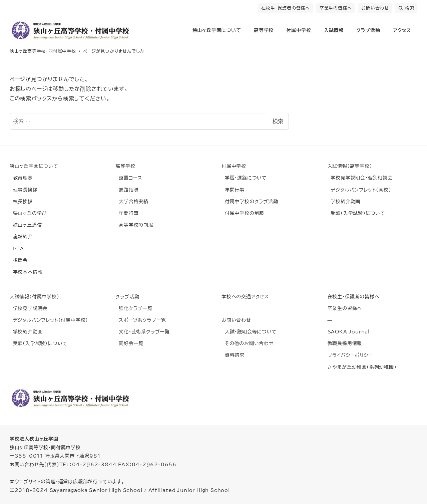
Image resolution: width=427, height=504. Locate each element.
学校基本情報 (26, 272)
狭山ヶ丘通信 (26, 225)
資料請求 (233, 355)
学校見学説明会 (29, 308)
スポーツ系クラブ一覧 (141, 320)
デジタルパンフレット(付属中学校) (49, 320)
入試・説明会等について (249, 332)
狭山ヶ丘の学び (28, 213)
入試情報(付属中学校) (35, 297)
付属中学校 (234, 166)
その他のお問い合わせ (248, 343)
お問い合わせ (375, 8)
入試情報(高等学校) (350, 166)
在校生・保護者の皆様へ (286, 8)
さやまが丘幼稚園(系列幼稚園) (362, 367)
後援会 (19, 260)
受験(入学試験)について (356, 213)
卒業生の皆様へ (336, 8)
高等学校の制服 (134, 225)
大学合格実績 (132, 201)
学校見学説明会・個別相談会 (360, 178)
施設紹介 (21, 236)
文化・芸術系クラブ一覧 (143, 332)
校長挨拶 (21, 201)
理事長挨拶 (24, 190)
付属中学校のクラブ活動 (250, 201)
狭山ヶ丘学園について (34, 166)
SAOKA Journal (349, 332)
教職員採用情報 (345, 343)
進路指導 (127, 190)
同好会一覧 (129, 343)
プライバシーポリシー (350, 355)
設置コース (129, 178)
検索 (406, 8)
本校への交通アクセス (245, 297)
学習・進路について (244, 178)
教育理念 (21, 178)
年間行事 (127, 213)
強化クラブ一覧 (134, 308)
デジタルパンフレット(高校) (359, 190)
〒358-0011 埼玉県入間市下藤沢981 (55, 456)
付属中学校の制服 (243, 213)
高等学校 (125, 166)
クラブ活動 (127, 297)
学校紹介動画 (344, 201)
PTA (17, 248)
